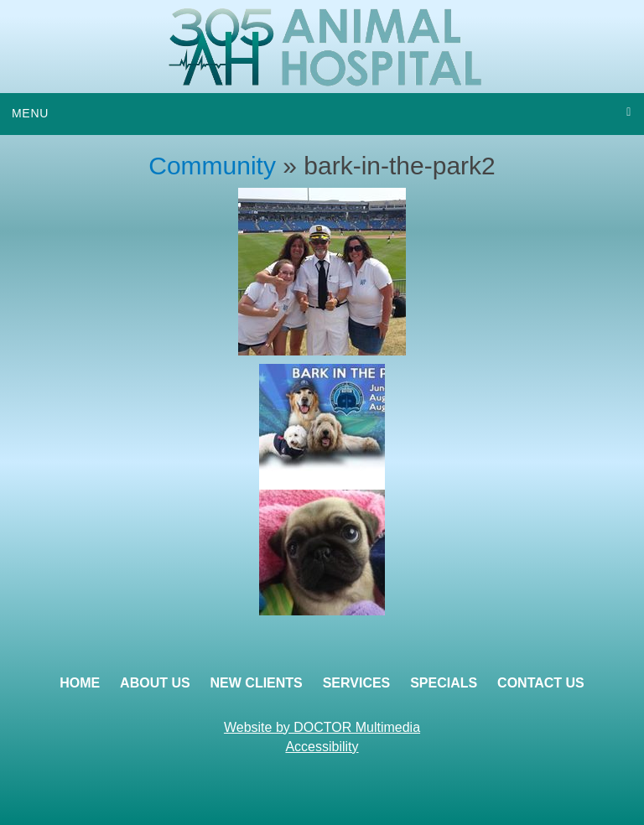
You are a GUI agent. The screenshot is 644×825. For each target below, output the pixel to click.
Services (357, 683)
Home (80, 683)
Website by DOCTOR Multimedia (322, 727)
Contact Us (541, 683)
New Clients (257, 683)
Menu (30, 113)
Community (212, 166)
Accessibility (322, 747)
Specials (444, 683)
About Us (155, 683)
